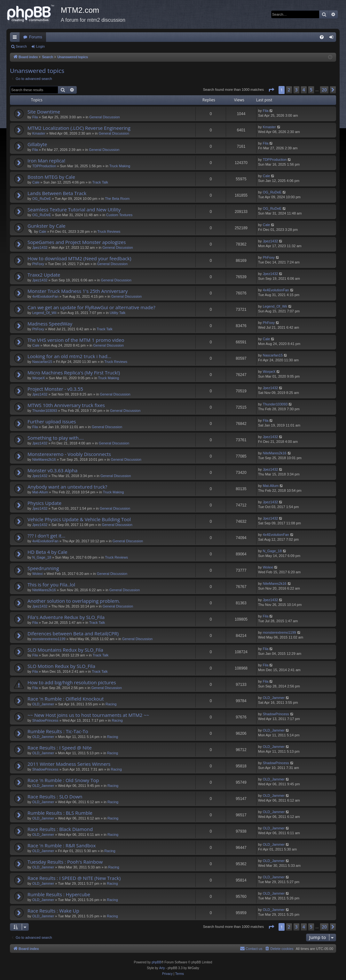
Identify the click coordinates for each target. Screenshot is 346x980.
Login (40, 46)
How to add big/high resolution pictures (72, 682)
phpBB (156, 962)
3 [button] (296, 90)
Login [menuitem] (333, 38)
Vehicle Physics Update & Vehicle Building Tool (79, 519)
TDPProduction (44, 166)
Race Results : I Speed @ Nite (60, 748)
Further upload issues (52, 421)
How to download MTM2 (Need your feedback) (79, 258)
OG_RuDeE (42, 199)
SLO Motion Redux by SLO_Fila (61, 666)
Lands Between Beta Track (57, 193)
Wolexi (38, 574)
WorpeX (39, 378)
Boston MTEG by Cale (51, 177)
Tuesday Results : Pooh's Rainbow (65, 862)
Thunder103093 (45, 411)
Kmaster (39, 133)
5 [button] (311, 90)
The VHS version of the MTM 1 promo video (76, 340)
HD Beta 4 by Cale (47, 552)
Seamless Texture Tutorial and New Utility (74, 209)
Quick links (16, 38)
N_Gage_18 (42, 557)
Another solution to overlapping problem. (74, 601)
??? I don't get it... (46, 536)
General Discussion (104, 117)
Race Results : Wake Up (53, 911)
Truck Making (120, 166)
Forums (36, 37)
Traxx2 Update (44, 275)
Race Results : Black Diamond (60, 829)
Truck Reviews (109, 231)
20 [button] (324, 90)
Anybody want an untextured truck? (67, 487)
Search (21, 46)
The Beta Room (117, 199)
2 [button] (289, 90)
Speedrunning (43, 568)
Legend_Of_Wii (44, 313)
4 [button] (304, 90)
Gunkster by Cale (47, 226)
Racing (111, 704)
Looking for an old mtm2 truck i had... (69, 356)
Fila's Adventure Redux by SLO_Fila (66, 617)
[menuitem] (322, 37)
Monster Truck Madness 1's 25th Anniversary (78, 291)
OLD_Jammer (43, 704)
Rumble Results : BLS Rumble (60, 813)
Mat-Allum (40, 492)
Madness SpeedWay (50, 324)
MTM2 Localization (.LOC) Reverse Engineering (79, 128)
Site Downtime (44, 112)
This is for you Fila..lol (51, 584)
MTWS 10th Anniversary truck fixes (66, 405)
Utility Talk (118, 313)
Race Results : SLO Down (55, 796)
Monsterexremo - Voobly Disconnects (69, 454)
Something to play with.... (56, 438)
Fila (35, 117)
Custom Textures (119, 215)
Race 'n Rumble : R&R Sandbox (62, 845)
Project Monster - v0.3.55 (55, 389)
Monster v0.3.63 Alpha (52, 470)
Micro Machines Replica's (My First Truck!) (74, 372)
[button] (271, 90)
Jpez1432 (40, 247)
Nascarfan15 (42, 362)
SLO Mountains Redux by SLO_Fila (65, 650)
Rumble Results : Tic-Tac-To (58, 731)
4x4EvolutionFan (45, 296)
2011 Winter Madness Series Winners (69, 764)
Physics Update (44, 503)
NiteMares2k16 (44, 459)
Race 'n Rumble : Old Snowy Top (63, 780)
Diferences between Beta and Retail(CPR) (73, 633)
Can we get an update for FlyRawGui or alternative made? (91, 307)
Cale (36, 182)
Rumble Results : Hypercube (59, 894)
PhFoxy (38, 264)
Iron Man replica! (46, 161)
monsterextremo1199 (49, 639)
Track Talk (100, 182)
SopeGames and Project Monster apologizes (77, 242)
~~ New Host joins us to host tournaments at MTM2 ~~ (88, 715)
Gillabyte (37, 144)
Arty (162, 968)
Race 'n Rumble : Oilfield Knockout (66, 699)
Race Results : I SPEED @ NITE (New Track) (74, 878)
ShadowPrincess (45, 720)
